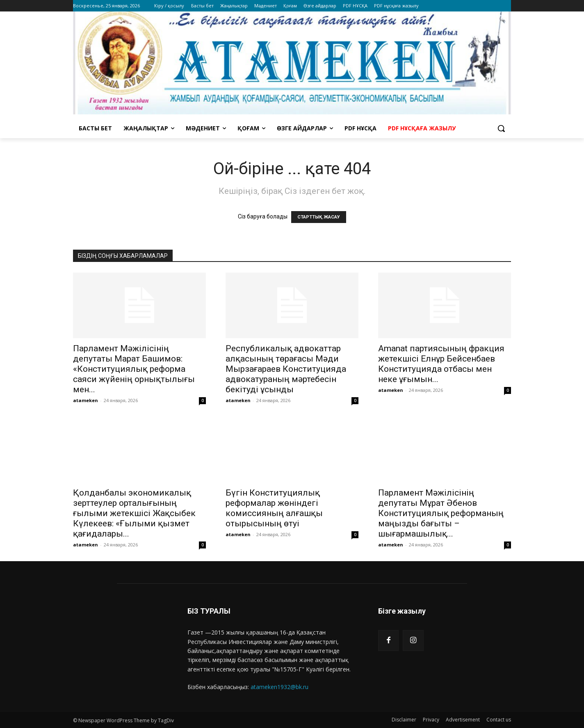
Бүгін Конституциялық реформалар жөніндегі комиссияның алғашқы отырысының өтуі (274, 508)
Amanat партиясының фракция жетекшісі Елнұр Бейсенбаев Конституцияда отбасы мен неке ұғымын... (441, 364)
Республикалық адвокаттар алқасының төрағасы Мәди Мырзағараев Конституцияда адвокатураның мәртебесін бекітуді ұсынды (286, 369)
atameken (86, 400)
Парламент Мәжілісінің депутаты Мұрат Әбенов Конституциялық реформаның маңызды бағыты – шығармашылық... (441, 513)
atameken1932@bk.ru (279, 687)
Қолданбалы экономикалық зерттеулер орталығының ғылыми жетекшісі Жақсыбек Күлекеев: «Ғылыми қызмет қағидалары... (134, 513)
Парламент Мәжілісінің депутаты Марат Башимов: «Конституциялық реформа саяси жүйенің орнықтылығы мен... (134, 369)
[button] (501, 128)
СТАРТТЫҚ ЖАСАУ (319, 217)
